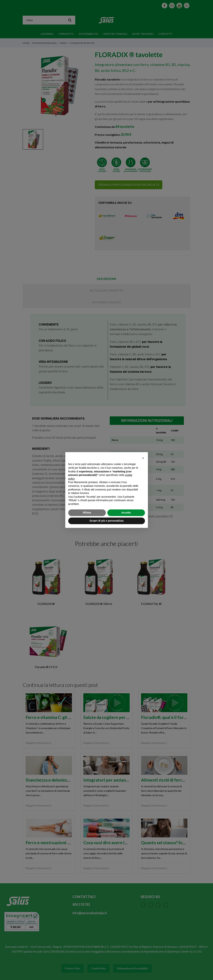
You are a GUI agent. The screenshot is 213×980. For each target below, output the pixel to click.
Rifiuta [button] (87, 513)
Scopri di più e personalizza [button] (106, 521)
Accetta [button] (126, 513)
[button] (143, 458)
